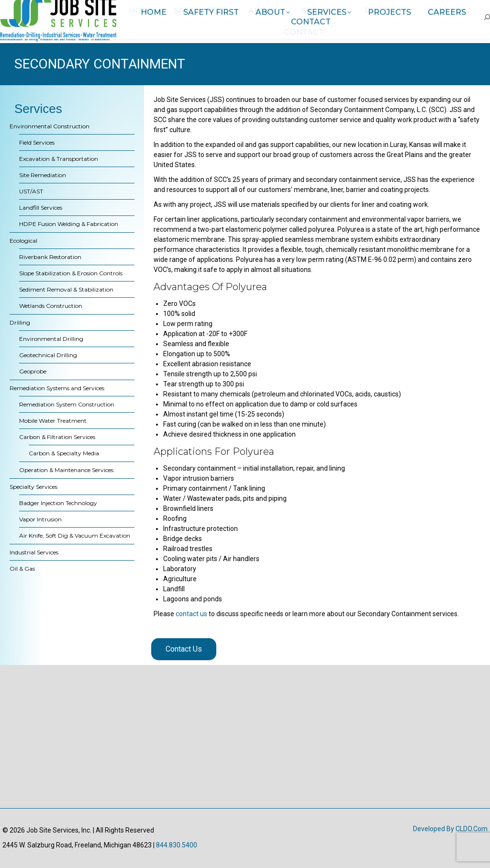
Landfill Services (41, 208)
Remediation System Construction (67, 404)
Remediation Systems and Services (57, 388)
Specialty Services (33, 487)
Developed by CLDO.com (450, 829)
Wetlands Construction (51, 306)
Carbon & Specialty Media (64, 453)
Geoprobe (33, 371)
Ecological (23, 241)
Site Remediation (43, 175)
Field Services (37, 142)
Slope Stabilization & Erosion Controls (71, 273)
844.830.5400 (177, 845)
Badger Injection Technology (58, 503)
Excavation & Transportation (59, 159)
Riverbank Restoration (50, 257)
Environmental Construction (50, 126)
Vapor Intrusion (40, 519)
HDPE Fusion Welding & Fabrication (69, 224)
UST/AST (31, 191)
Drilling (20, 322)
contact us (191, 614)
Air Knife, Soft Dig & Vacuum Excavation (75, 535)
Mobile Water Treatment (53, 421)
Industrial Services (34, 552)
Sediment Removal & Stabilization (66, 289)
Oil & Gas (22, 569)
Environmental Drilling (51, 339)
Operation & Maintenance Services (66, 470)
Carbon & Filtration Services (57, 437)
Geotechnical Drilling (48, 355)
